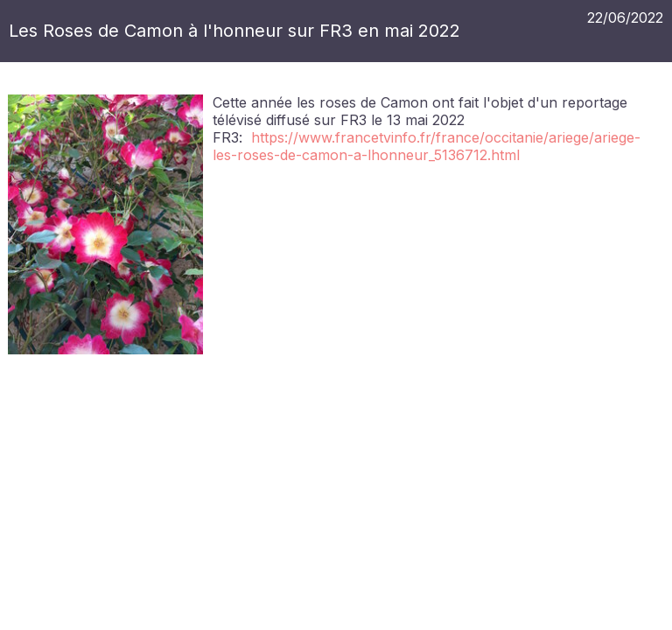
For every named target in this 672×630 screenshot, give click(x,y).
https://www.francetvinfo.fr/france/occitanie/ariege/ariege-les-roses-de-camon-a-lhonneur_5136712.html (427, 146)
